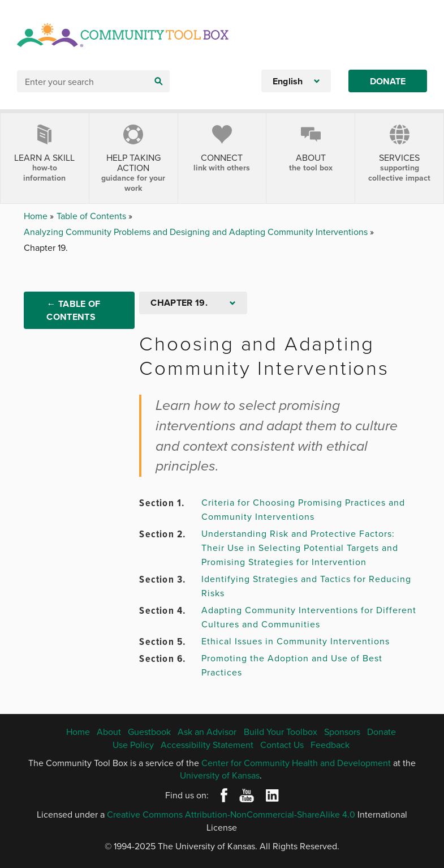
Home (37, 216)
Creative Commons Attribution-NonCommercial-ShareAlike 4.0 (231, 814)
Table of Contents (92, 216)
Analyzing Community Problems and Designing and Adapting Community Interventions (197, 232)
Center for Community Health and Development (296, 763)
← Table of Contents (73, 310)
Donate (388, 81)
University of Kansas (220, 775)
